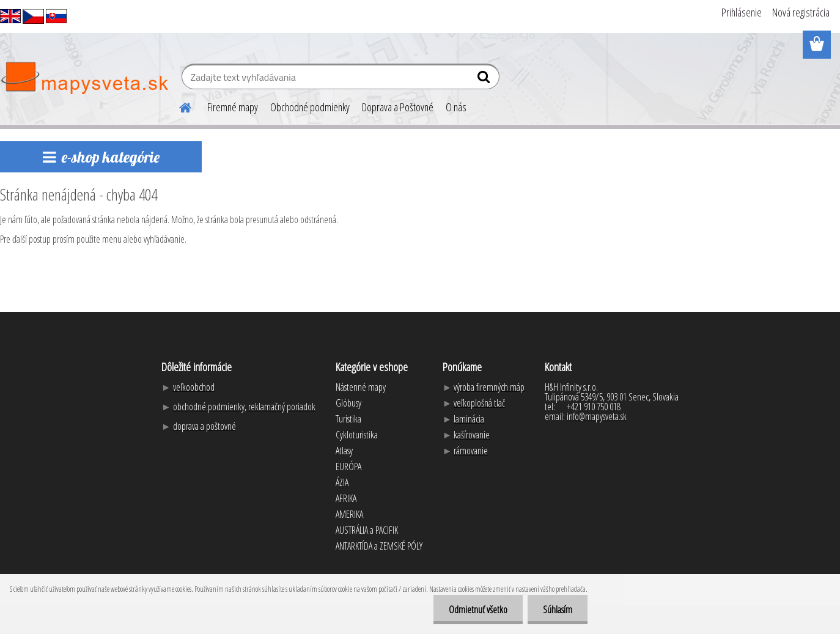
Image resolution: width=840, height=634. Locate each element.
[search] (485, 79)
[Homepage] (178, 106)
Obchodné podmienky (310, 107)
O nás (456, 107)
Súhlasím (558, 610)
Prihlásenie (742, 12)
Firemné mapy (233, 107)
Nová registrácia (801, 12)
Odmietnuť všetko (478, 610)
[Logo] (84, 78)
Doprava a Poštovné (398, 107)
